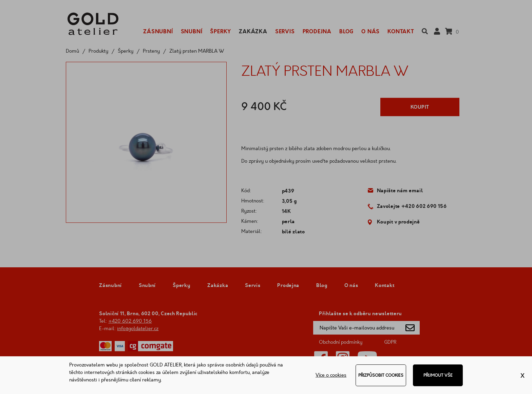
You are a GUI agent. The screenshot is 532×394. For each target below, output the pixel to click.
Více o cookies (331, 375)
